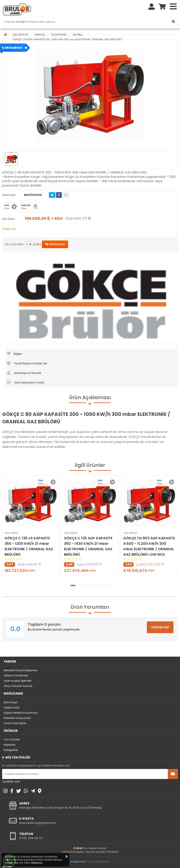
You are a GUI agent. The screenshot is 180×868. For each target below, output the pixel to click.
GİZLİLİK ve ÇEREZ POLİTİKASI (102, 852)
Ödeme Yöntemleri (16, 675)
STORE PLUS (78, 862)
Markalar (10, 745)
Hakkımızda (12, 707)
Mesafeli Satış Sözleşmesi (21, 670)
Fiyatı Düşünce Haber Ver (27, 363)
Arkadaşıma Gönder (24, 373)
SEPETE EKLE (55, 244)
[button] (73, 585)
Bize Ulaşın (11, 702)
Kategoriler (11, 750)
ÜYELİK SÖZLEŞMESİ (73, 852)
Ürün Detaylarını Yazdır (26, 382)
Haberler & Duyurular (17, 718)
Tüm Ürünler (12, 739)
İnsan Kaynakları (15, 723)
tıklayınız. (37, 863)
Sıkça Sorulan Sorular (18, 686)
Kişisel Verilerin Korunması (21, 713)
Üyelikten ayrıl (11, 781)
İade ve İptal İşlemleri (18, 681)
